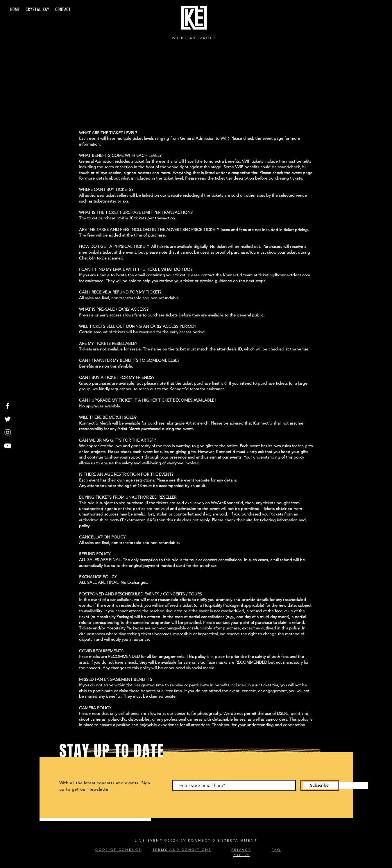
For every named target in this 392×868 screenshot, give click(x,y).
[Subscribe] (319, 785)
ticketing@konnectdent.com (284, 275)
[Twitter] (8, 419)
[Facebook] (8, 406)
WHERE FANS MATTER (194, 38)
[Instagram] (8, 432)
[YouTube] (8, 446)
